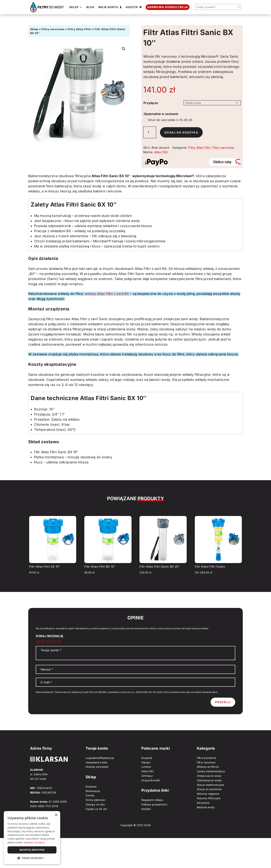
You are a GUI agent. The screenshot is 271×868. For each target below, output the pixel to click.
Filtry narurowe (53, 29)
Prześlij (223, 702)
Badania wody (206, 807)
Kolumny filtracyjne (209, 798)
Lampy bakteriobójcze (211, 771)
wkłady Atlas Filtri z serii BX (107, 294)
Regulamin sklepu (152, 800)
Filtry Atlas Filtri (79, 29)
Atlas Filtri (161, 152)
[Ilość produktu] (150, 132)
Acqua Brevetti (151, 780)
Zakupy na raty (95, 804)
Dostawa (91, 786)
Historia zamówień (97, 767)
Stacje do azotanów (209, 789)
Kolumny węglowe (208, 794)
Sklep (34, 29)
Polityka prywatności (154, 804)
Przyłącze (151, 103)
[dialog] (32, 838)
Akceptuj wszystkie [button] (32, 850)
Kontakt (146, 809)
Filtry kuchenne (206, 758)
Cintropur (147, 776)
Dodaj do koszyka (181, 132)
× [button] (56, 815)
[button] (124, 49)
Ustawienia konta (96, 762)
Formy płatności (96, 800)
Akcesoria (203, 803)
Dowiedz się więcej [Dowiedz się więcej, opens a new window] (34, 842)
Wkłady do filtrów (208, 767)
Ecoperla (147, 758)
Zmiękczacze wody (209, 776)
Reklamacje (93, 791)
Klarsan (146, 762)
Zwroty (90, 795)
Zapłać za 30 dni (96, 809)
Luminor (146, 767)
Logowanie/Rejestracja (100, 758)
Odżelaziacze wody (209, 780)
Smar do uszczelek (170, 120)
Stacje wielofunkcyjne (210, 785)
